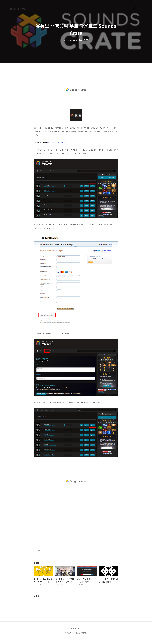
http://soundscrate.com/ (58, 142)
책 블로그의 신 (76, 629)
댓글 (36, 596)
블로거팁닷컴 (18, 9)
